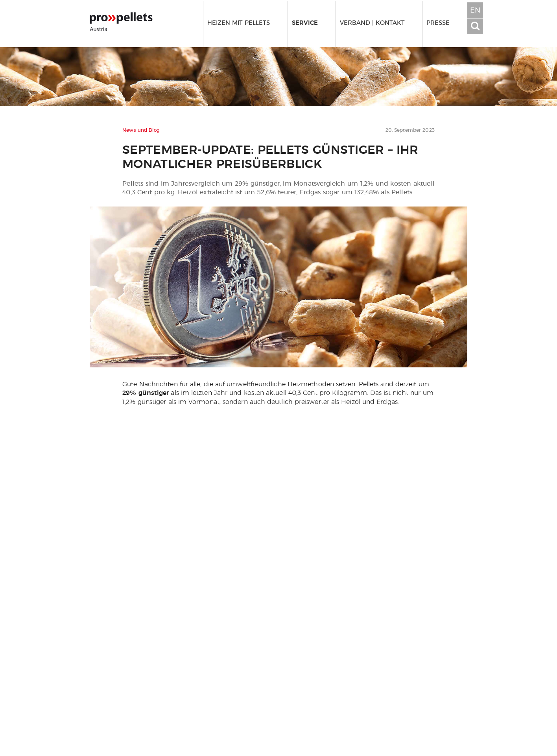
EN (475, 11)
